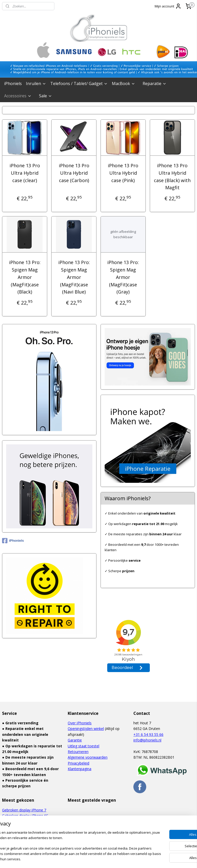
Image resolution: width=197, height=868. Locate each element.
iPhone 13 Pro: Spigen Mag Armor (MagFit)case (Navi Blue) (74, 277)
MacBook (124, 83)
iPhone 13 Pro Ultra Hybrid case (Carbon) (74, 173)
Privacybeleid (78, 763)
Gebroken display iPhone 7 (24, 810)
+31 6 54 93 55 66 (148, 734)
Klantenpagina (80, 769)
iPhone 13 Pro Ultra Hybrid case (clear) (25, 173)
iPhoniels (13, 83)
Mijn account (168, 6)
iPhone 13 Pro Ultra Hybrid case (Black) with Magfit (172, 176)
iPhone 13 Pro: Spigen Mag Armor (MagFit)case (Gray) (123, 277)
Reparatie (155, 83)
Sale (46, 96)
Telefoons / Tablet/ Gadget (79, 83)
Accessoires (18, 96)
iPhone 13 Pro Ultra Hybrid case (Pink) (123, 173)
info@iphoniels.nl (147, 740)
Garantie (75, 740)
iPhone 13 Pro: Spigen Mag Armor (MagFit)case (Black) (25, 277)
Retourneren (78, 752)
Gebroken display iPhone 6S (25, 816)
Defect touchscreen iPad (23, 827)
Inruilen (36, 83)
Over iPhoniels (80, 723)
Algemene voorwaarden (88, 757)
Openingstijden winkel (86, 729)
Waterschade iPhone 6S (22, 822)
